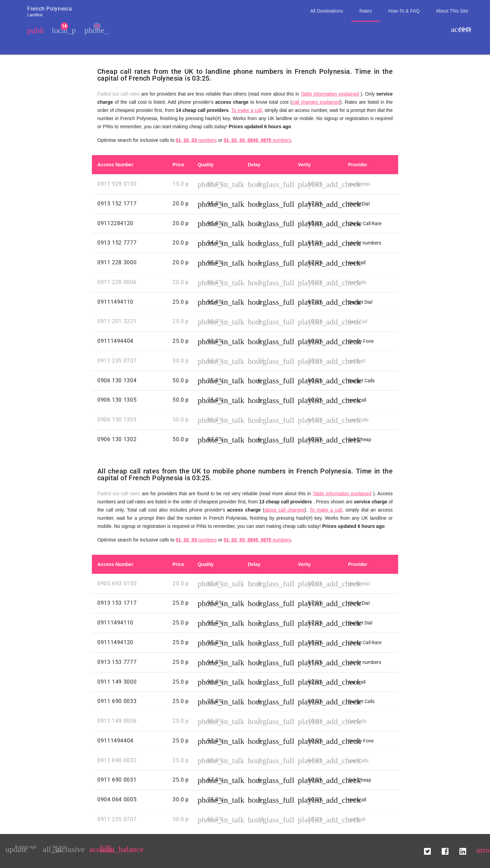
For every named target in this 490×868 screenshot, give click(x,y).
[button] (427, 849)
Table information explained (330, 94)
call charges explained (316, 102)
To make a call (247, 110)
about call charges (284, 510)
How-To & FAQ (404, 11)
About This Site (452, 11)
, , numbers (196, 140)
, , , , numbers (257, 140)
